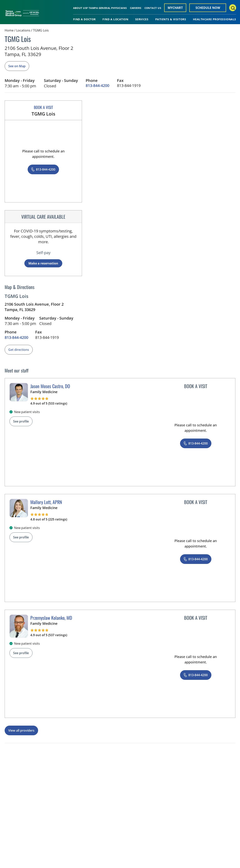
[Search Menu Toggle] (233, 8)
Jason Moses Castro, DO (50, 386)
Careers (136, 8)
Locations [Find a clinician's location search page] (23, 30)
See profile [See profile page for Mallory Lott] (21, 537)
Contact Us (153, 8)
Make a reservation (43, 263)
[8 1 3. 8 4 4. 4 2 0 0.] (97, 86)
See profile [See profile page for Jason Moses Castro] (21, 421)
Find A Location (115, 19)
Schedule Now (208, 8)
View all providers (21, 730)
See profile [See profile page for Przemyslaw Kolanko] (21, 653)
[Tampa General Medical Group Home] (22, 15)
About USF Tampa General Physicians (100, 8)
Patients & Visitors (171, 19)
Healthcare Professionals (215, 19)
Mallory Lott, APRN (46, 502)
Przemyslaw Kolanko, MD (51, 618)
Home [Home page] (9, 30)
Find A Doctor (84, 19)
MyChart (175, 8)
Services (142, 19)
